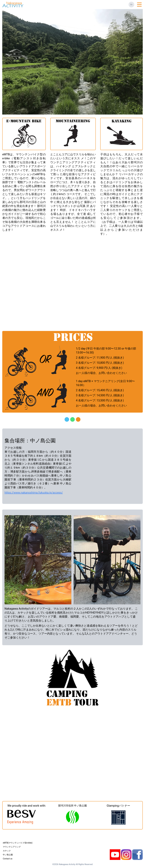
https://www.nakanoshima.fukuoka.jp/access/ (34, 493)
